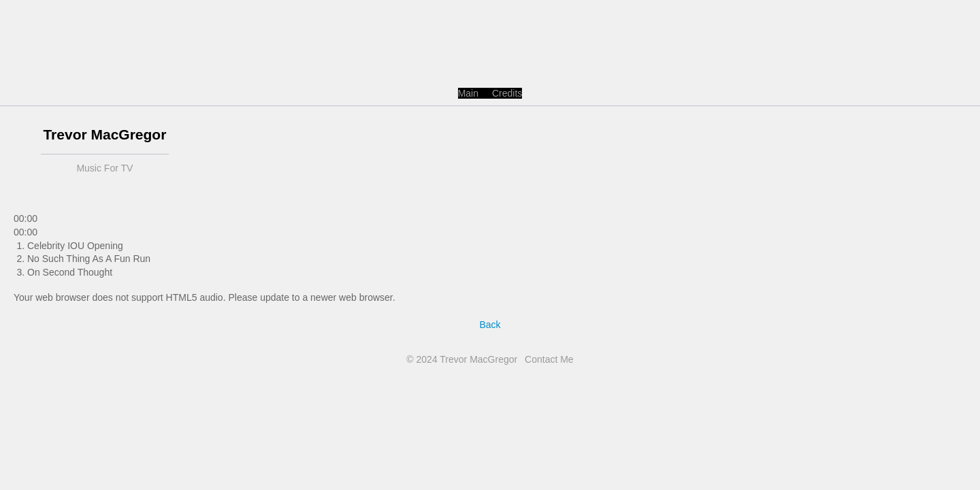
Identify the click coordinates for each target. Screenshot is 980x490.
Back (490, 325)
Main (468, 93)
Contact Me (549, 359)
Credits (507, 93)
